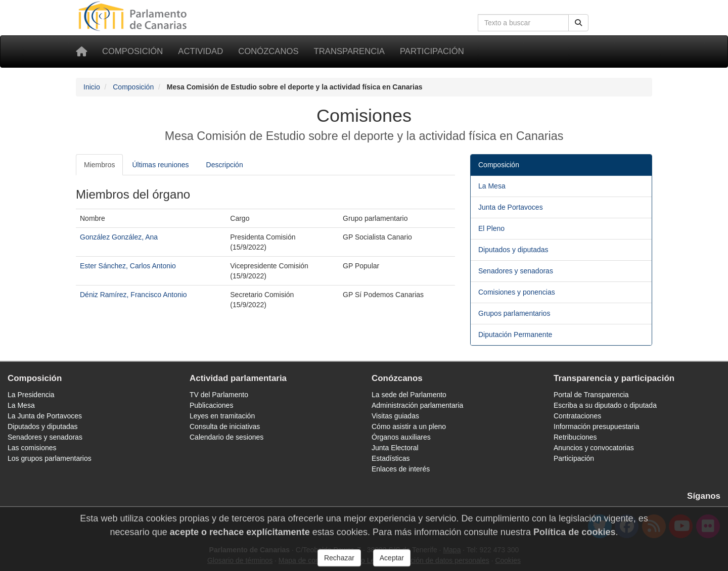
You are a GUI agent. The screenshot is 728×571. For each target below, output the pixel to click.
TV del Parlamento (219, 395)
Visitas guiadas (395, 416)
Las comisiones (32, 448)
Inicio (92, 87)
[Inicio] (81, 52)
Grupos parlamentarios (514, 313)
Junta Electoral (395, 448)
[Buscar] (578, 23)
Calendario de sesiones (226, 437)
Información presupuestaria (597, 426)
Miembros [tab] (99, 165)
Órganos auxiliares (401, 437)
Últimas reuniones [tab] (160, 165)
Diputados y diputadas (513, 250)
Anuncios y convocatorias (594, 448)
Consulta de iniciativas (225, 426)
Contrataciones (577, 416)
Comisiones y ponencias (517, 292)
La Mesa (492, 186)
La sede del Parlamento (409, 395)
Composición (132, 51)
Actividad (200, 51)
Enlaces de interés (401, 469)
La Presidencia (31, 395)
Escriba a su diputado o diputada (605, 405)
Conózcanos (268, 51)
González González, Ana (119, 237)
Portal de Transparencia (591, 395)
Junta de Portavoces (511, 207)
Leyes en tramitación (222, 416)
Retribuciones (575, 437)
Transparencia (349, 51)
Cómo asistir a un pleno (409, 426)
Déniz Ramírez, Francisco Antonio (133, 295)
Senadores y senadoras (516, 271)
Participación (432, 51)
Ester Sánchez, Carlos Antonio (128, 266)
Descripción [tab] (225, 165)
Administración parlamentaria (417, 405)
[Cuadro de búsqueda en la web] (523, 23)
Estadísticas (391, 458)
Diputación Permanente (515, 335)
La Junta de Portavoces (45, 416)
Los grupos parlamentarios (50, 458)
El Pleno (491, 228)
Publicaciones (211, 405)
